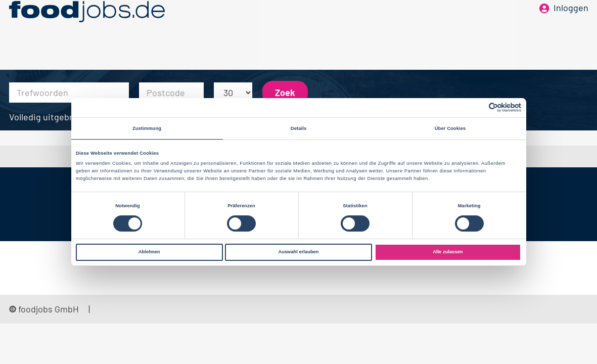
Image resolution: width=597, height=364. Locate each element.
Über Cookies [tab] (450, 128)
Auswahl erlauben (298, 252)
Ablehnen (149, 252)
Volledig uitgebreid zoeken (63, 117)
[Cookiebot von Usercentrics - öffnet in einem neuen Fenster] (477, 107)
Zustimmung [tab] (147, 128)
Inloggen (571, 24)
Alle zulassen (448, 252)
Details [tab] (298, 128)
